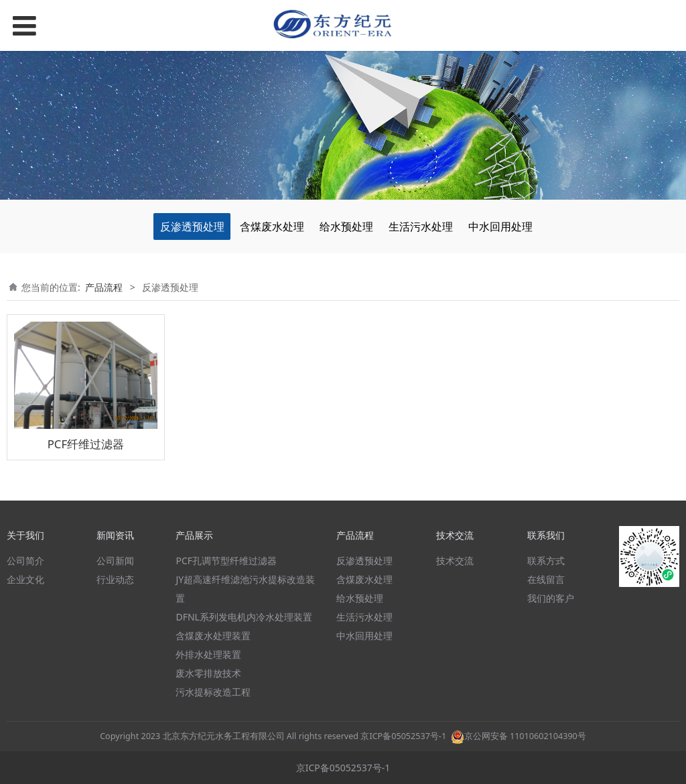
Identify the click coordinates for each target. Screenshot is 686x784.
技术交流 (455, 561)
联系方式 (546, 561)
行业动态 (115, 579)
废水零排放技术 (208, 673)
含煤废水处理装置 (213, 636)
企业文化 (25, 579)
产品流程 (104, 287)
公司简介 (25, 561)
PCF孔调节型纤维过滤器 (226, 561)
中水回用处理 (500, 226)
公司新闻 (115, 561)
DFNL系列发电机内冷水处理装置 (244, 617)
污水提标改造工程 (213, 692)
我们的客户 (551, 598)
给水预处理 (346, 226)
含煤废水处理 (272, 226)
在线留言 (546, 579)
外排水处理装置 (208, 654)
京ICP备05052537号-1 (403, 736)
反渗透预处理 (192, 226)
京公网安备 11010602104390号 (519, 736)
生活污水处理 (421, 226)
